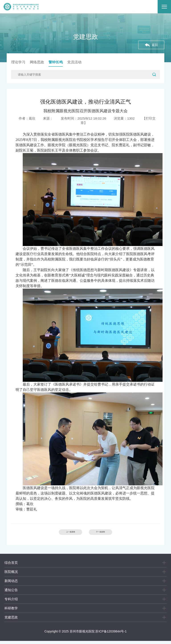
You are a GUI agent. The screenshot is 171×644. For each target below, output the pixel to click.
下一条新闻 (109, 534)
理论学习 (18, 62)
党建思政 (11, 620)
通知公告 (11, 593)
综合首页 (11, 566)
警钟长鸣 (56, 62)
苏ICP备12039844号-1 (111, 634)
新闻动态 (11, 584)
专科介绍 (11, 602)
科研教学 (11, 611)
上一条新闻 (62, 534)
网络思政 (37, 62)
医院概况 (11, 575)
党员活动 (74, 62)
